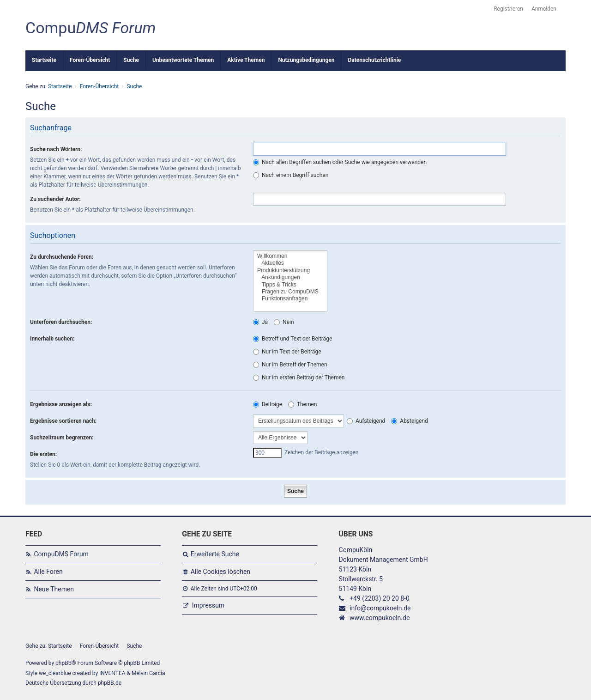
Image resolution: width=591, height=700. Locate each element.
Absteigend (409, 421)
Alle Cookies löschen (220, 572)
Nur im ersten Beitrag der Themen (299, 377)
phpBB (63, 663)
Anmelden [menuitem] (544, 9)
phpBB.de (110, 683)
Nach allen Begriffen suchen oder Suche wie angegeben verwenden (340, 162)
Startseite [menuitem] (44, 60)
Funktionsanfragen (290, 299)
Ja (260, 322)
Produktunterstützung (290, 271)
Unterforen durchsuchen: (61, 322)
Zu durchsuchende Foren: (62, 257)
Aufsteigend (366, 421)
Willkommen (290, 256)
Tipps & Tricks (290, 285)
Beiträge (268, 404)
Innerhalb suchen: (52, 339)
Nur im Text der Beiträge (287, 352)
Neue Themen (54, 589)
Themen (302, 404)
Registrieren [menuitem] (508, 9)
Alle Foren (48, 572)
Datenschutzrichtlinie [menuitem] (374, 60)
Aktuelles (290, 263)
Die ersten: (43, 454)
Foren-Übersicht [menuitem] (90, 60)
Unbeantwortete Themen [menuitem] (183, 60)
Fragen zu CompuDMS (290, 292)
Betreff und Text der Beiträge (292, 339)
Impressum (208, 605)
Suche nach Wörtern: (56, 149)
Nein (284, 322)
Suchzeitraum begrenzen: (62, 438)
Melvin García (148, 673)
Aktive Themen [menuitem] (246, 60)
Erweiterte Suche (215, 554)
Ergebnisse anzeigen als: (61, 404)
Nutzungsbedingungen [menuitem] (306, 60)
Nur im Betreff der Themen (290, 365)
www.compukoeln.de (380, 618)
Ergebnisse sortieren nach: (63, 421)
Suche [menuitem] (131, 60)
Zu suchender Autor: (55, 199)
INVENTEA (112, 673)
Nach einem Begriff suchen (291, 175)
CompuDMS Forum (61, 554)
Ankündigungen (290, 277)
